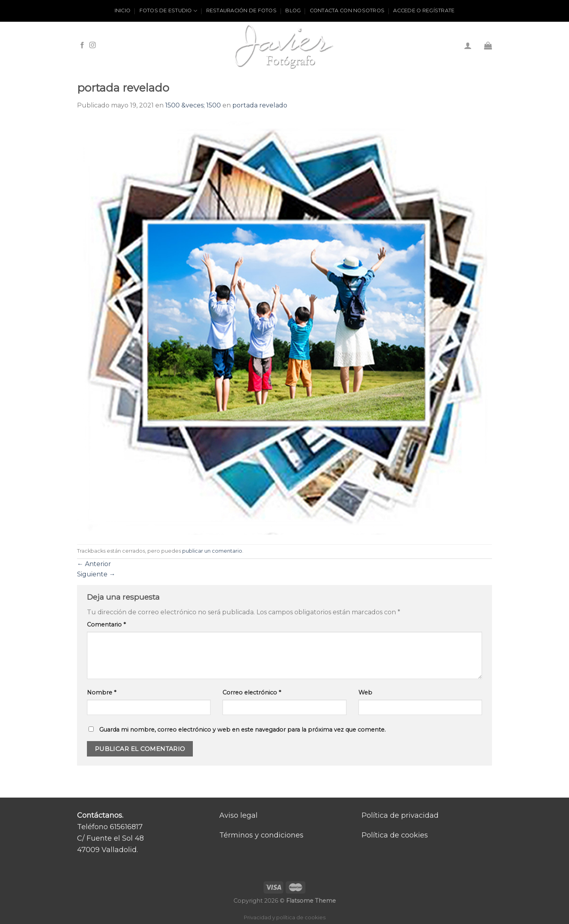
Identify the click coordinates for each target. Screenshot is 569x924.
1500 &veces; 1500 (193, 105)
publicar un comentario (212, 551)
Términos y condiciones (261, 835)
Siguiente (96, 574)
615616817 (126, 827)
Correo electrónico (252, 693)
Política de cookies (395, 835)
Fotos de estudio (169, 11)
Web (365, 693)
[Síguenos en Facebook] (82, 45)
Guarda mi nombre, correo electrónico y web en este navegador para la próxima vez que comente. (242, 730)
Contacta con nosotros (347, 10)
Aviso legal (238, 815)
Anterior (94, 564)
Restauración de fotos (241, 10)
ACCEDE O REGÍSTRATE (424, 10)
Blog (293, 10)
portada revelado (260, 105)
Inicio (123, 10)
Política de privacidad (400, 815)
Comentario (106, 625)
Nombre (102, 693)
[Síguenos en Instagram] (92, 45)
